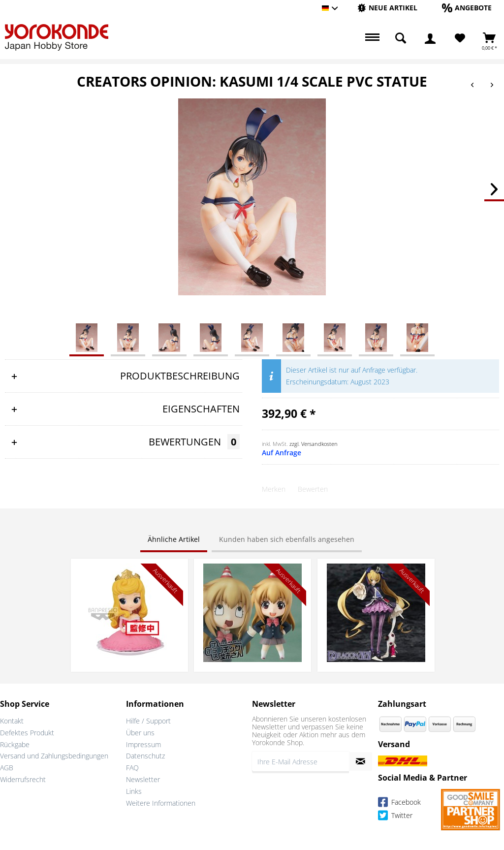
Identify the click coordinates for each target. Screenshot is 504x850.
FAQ (132, 768)
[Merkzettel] (460, 38)
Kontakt (12, 721)
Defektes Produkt (27, 733)
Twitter (395, 817)
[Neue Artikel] (387, 8)
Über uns (140, 733)
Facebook (399, 803)
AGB (7, 768)
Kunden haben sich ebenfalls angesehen (287, 539)
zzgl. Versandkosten (314, 444)
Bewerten (313, 489)
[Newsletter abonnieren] (361, 761)
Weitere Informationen (161, 803)
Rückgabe (15, 744)
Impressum (143, 744)
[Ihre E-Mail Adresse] (300, 761)
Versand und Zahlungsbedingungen (54, 756)
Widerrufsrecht (23, 779)
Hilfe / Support (148, 721)
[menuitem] (387, 8)
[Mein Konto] (430, 38)
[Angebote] (467, 8)
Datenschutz (145, 756)
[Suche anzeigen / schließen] (401, 38)
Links (134, 791)
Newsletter (143, 779)
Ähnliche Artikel (174, 539)
